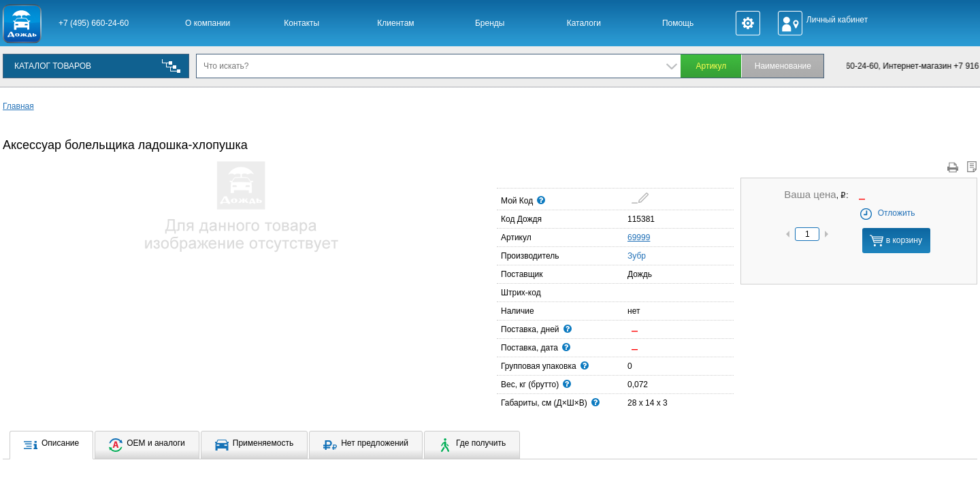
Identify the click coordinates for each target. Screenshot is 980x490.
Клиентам (395, 23)
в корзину (896, 241)
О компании (208, 23)
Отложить (887, 213)
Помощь (678, 23)
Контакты (301, 23)
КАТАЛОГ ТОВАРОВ (53, 66)
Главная (18, 106)
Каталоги (584, 23)
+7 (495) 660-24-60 (94, 23)
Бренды (490, 23)
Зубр (632, 255)
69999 (639, 238)
